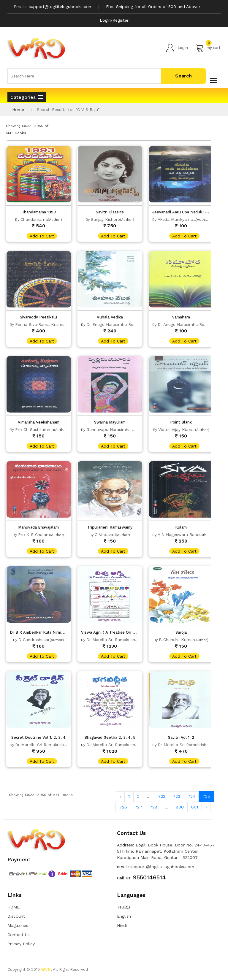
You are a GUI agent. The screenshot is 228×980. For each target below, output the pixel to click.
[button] (27, 97)
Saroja (181, 632)
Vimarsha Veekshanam (39, 422)
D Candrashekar (34, 640)
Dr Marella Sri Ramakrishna (113, 640)
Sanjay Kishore (105, 219)
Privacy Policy (21, 944)
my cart (208, 48)
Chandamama (34, 219)
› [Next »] (206, 807)
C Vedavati (105, 535)
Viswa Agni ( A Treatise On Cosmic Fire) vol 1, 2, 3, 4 (130, 632)
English (124, 916)
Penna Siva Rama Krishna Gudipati (49, 324)
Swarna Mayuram (110, 422)
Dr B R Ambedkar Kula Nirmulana (41, 632)
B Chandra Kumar (176, 640)
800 (180, 807)
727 (138, 807)
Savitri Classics (110, 212)
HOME (14, 907)
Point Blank (181, 422)
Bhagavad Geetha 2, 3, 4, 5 (110, 737)
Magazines (18, 925)
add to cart (42, 236)
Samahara (181, 317)
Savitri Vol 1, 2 (181, 737)
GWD (46, 969)
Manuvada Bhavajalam (38, 527)
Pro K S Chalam (34, 535)
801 (195, 807)
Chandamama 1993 (39, 212)
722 (162, 796)
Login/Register (114, 20)
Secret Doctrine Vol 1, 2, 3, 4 (38, 737)
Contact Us (19, 935)
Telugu (123, 907)
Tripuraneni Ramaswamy (110, 527)
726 (123, 807)
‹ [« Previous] (120, 796)
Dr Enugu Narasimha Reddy (114, 324)
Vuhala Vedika (110, 317)
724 (191, 796)
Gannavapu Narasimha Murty (115, 429)
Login (177, 48)
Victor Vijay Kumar (177, 429)
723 (176, 796)
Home (18, 110)
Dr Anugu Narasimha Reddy (185, 324)
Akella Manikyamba (177, 219)
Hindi (122, 925)
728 (153, 807)
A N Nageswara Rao (177, 535)
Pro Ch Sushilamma (35, 429)
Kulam (181, 527)
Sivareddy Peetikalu (38, 317)
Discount (16, 916)
